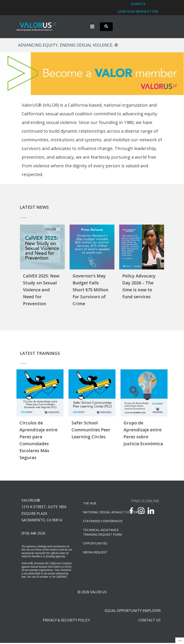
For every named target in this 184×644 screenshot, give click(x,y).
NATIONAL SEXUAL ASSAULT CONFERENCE (100, 513)
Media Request (95, 553)
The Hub (90, 504)
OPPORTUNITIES (95, 544)
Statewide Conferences (100, 522)
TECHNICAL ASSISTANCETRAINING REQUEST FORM (100, 533)
